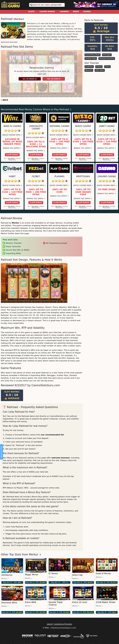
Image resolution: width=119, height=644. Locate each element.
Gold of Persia (103, 574)
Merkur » (5, 579)
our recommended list (53, 435)
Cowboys (89, 66)
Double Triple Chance (56, 604)
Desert (99, 66)
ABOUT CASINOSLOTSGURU (59, 624)
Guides (87, 12)
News (76, 12)
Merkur (19, 19)
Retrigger (107, 55)
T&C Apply (11, 159)
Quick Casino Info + (12, 135)
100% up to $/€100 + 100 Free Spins (60, 142)
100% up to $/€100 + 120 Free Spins (12, 192)
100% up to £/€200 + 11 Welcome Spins (36, 144)
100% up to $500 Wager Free (83, 192)
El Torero (53, 574)
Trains (107, 66)
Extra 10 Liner (80, 602)
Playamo (59, 176)
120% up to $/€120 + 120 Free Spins (107, 142)
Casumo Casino (107, 176)
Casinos (64, 12)
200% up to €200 (60, 191)
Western (89, 70)
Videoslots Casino (36, 127)
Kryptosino (83, 176)
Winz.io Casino (12, 126)
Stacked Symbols (107, 58)
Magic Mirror (32, 575)
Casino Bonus (47, 12)
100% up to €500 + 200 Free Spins (36, 192)
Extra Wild (30, 602)
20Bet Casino (107, 126)
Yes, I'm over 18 (54, 79)
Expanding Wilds (93, 55)
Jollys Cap (77, 575)
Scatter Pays (91, 58)
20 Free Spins (107, 190)
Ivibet (12, 176)
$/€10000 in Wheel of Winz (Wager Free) (12, 142)
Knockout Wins (9, 603)
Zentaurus (7, 575)
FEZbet (36, 176)
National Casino (59, 126)
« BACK (4, 100)
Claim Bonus (12, 155)
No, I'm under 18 (30, 79)
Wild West (100, 70)
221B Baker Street (106, 602)
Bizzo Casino (83, 126)
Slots (31, 12)
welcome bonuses (61, 458)
